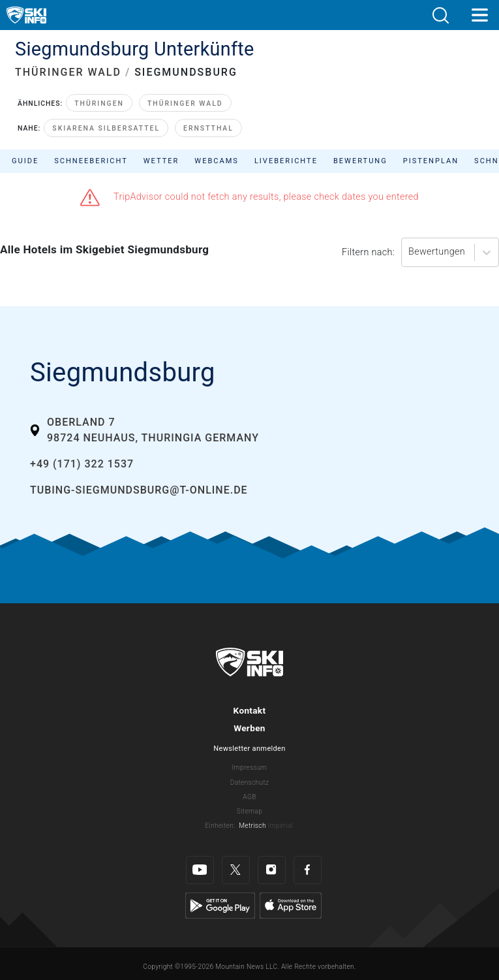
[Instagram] (272, 870)
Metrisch (252, 826)
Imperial (281, 826)
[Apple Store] (291, 905)
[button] (440, 15)
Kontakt (250, 710)
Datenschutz (250, 782)
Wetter (161, 161)
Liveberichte (286, 161)
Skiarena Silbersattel (106, 128)
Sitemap (249, 811)
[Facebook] (308, 870)
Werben (249, 728)
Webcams (217, 161)
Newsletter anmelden (249, 749)
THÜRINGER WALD (68, 72)
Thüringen (99, 103)
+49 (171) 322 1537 (82, 464)
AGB (249, 797)
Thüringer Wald (185, 103)
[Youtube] (200, 870)
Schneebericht (91, 161)
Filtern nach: (368, 252)
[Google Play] (220, 905)
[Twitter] (236, 870)
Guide (25, 161)
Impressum (250, 767)
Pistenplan (431, 161)
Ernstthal (208, 128)
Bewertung (360, 161)
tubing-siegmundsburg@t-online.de (139, 490)
